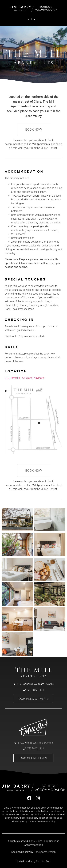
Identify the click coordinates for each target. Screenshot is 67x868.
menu (33, 19)
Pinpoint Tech (44, 861)
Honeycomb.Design (45, 852)
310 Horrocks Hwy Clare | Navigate (24, 378)
